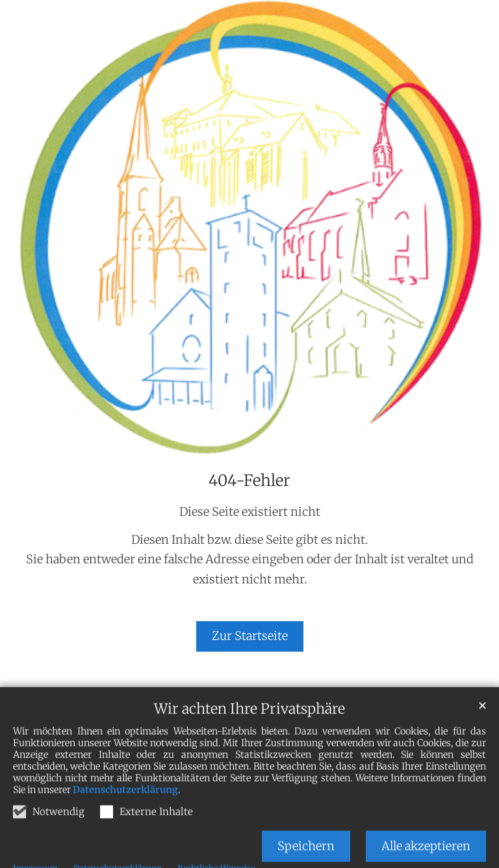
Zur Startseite (250, 636)
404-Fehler (249, 481)
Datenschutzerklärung (125, 810)
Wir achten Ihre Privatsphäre (249, 729)
